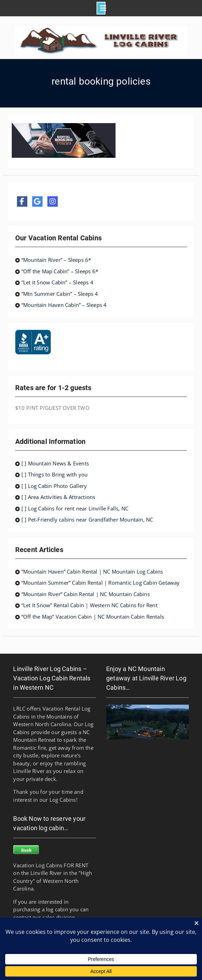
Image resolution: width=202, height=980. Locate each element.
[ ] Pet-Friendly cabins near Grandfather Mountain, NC (87, 519)
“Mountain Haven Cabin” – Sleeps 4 (64, 305)
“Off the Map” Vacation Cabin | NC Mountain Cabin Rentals (93, 617)
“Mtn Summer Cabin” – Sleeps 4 (60, 294)
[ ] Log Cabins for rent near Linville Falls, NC (75, 508)
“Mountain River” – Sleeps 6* (56, 260)
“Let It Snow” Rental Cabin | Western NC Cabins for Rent (89, 605)
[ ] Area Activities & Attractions (58, 497)
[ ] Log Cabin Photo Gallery (54, 486)
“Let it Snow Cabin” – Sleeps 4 (57, 282)
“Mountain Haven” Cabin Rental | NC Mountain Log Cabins (92, 571)
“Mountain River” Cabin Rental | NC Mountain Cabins (86, 594)
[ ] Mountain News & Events (55, 463)
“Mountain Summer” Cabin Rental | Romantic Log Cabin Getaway (101, 583)
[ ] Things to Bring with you (55, 474)
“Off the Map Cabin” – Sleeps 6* (60, 271)
